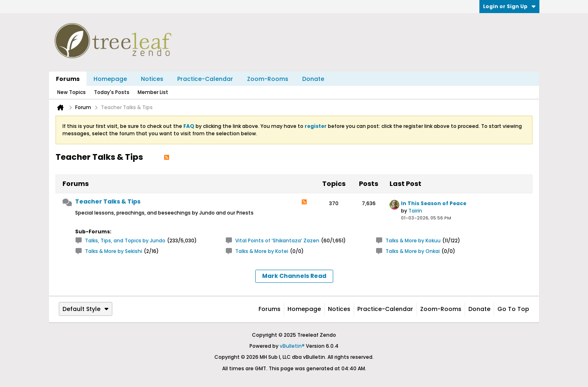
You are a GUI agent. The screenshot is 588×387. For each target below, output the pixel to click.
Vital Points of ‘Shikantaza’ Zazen (277, 240)
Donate (313, 79)
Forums (68, 79)
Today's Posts (112, 92)
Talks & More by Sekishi (114, 251)
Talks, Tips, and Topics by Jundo (125, 240)
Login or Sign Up (509, 6)
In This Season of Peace (434, 203)
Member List (153, 92)
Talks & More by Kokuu (413, 240)
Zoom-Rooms (268, 79)
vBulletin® (292, 346)
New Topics (71, 92)
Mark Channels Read (294, 276)
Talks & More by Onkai (413, 251)
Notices (152, 79)
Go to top (513, 309)
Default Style (86, 309)
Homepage (110, 79)
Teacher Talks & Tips (108, 201)
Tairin (415, 211)
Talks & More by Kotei (262, 251)
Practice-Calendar (205, 79)
